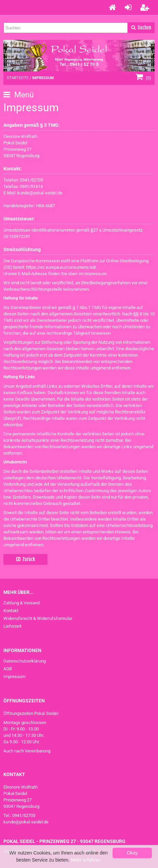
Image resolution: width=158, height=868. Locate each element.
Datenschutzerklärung (25, 661)
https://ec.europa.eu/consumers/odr (61, 267)
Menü (19, 95)
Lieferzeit (12, 626)
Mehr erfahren (86, 860)
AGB (8, 669)
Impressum (14, 677)
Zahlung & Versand (22, 603)
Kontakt (11, 611)
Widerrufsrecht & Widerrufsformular (38, 618)
